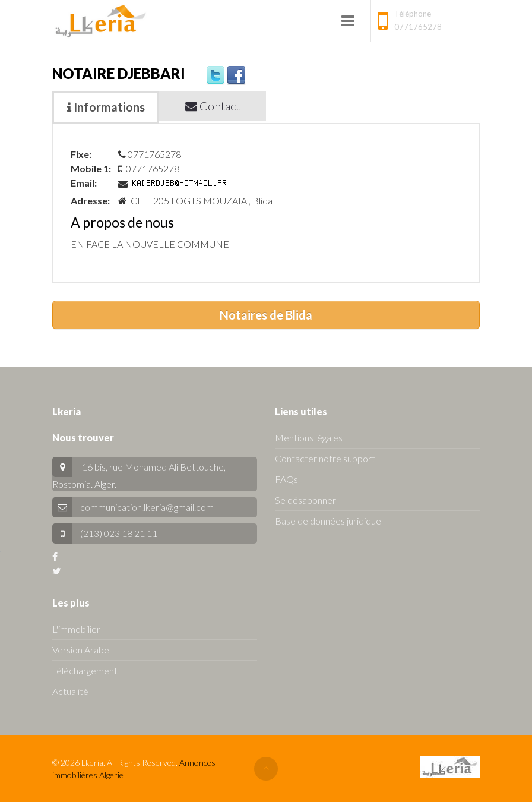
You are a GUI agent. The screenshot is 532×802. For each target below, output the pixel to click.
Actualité (70, 691)
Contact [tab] (213, 106)
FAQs (286, 479)
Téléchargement (85, 670)
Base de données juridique (328, 521)
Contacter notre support (325, 458)
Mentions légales (309, 438)
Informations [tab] (106, 107)
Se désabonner (305, 500)
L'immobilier (76, 629)
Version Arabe (81, 650)
